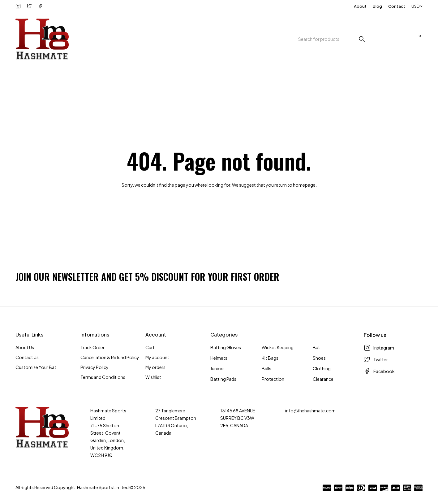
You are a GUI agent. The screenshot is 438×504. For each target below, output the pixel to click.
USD (415, 6)
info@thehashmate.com (310, 411)
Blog (377, 6)
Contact (397, 6)
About (360, 6)
